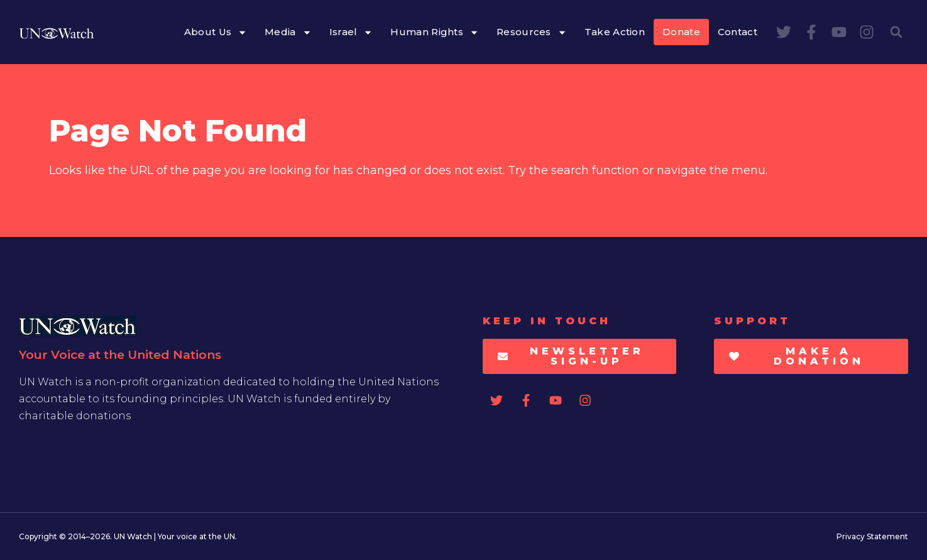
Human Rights (435, 32)
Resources (532, 32)
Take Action (615, 32)
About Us (216, 32)
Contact (738, 32)
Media (288, 32)
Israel (351, 32)
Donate (681, 32)
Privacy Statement (872, 536)
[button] (896, 32)
